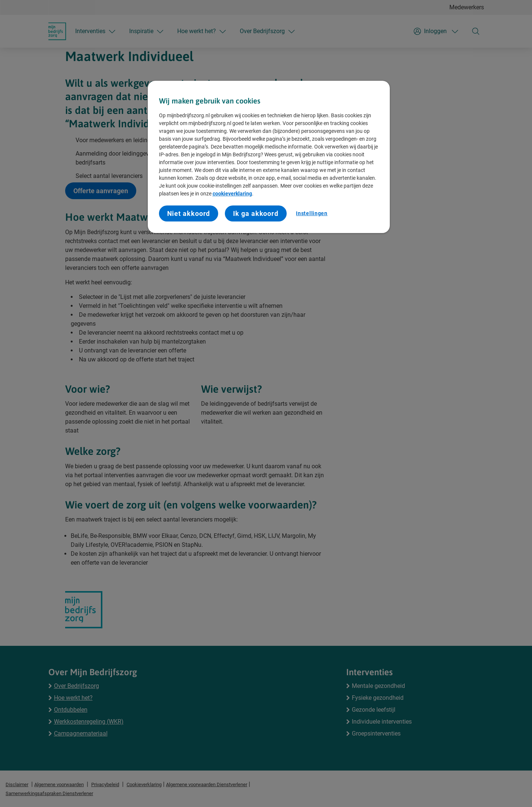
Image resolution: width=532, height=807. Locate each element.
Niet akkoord (189, 213)
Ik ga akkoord (256, 213)
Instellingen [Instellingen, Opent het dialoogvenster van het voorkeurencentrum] (312, 213)
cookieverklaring (232, 194)
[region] (269, 157)
